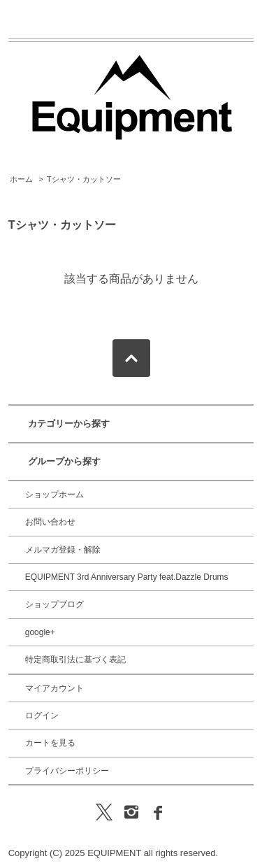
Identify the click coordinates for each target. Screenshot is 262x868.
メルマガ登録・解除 (63, 550)
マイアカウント (54, 688)
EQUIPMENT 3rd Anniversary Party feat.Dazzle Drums (127, 577)
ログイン (42, 716)
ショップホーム (54, 495)
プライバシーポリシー (67, 771)
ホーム (21, 179)
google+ (40, 632)
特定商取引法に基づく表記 (75, 660)
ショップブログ (54, 604)
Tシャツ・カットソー (84, 179)
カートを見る (50, 743)
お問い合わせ (50, 522)
